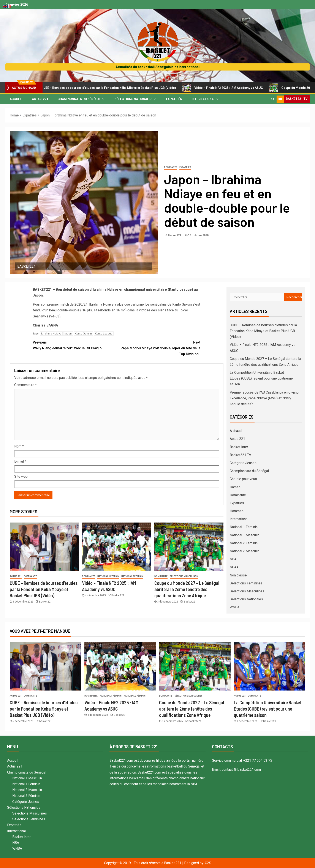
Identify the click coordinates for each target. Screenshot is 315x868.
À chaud (236, 431)
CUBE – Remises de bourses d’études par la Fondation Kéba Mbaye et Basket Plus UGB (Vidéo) (109, 88)
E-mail (20, 461)
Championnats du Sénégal (79, 99)
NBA (233, 559)
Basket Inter (239, 447)
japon (68, 334)
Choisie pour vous (243, 479)
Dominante (171, 167)
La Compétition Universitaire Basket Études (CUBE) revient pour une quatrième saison (261, 378)
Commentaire (25, 385)
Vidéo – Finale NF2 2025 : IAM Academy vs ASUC (230, 88)
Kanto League (104, 334)
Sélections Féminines (246, 583)
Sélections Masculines (184, 576)
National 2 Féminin (132, 576)
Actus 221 (40, 99)
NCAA (234, 567)
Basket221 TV (240, 455)
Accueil (16, 99)
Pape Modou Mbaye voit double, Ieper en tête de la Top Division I (158, 348)
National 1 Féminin (108, 576)
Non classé (238, 575)
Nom (19, 446)
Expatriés (174, 99)
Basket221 (175, 235)
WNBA (235, 607)
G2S (208, 863)
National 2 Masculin (245, 551)
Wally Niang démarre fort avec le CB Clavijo (75, 345)
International (203, 99)
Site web (21, 476)
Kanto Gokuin (83, 334)
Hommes (237, 511)
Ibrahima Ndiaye (51, 334)
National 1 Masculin (245, 535)
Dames (235, 487)
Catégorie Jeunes (243, 463)
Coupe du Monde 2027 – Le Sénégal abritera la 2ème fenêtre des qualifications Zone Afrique (187, 589)
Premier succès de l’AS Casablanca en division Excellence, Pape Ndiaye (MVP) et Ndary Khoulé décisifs (265, 398)
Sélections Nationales (134, 99)
